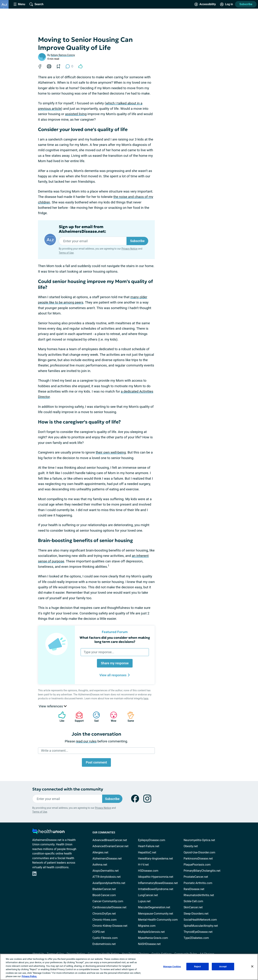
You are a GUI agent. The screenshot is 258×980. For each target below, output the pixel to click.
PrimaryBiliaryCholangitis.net (202, 871)
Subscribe (246, 4)
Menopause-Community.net (156, 914)
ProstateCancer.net (196, 877)
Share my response (115, 663)
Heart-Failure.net (149, 846)
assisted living (76, 114)
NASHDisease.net (149, 944)
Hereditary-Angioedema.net (155, 859)
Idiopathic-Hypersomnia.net (156, 877)
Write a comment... (55, 751)
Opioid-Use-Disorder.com (200, 852)
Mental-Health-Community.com (158, 920)
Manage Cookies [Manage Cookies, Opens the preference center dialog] (172, 967)
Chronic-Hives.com (105, 920)
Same (129, 717)
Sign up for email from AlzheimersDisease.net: (82, 229)
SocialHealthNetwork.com (200, 920)
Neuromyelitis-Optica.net (199, 840)
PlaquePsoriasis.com (197, 865)
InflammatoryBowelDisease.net (158, 883)
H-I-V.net (143, 865)
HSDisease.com (148, 871)
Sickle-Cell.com (193, 901)
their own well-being (111, 452)
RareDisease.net (194, 889)
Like (60, 717)
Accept (223, 967)
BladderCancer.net (104, 889)
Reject (198, 967)
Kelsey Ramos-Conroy (63, 55)
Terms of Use (66, 253)
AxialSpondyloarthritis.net (109, 883)
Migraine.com (147, 926)
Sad (95, 717)
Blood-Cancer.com (104, 895)
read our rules (86, 741)
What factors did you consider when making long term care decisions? (115, 640)
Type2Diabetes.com (196, 938)
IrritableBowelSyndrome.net (156, 889)
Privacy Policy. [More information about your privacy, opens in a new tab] (29, 976)
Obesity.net (191, 846)
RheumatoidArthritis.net (199, 895)
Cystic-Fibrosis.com (105, 938)
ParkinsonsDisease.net (198, 859)
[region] (129, 967)
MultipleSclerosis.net (151, 932)
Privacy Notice (129, 249)
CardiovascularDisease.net (109, 907)
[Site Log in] (226, 4)
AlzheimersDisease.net (107, 859)
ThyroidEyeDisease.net (198, 932)
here (146, 698)
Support (78, 717)
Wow (112, 717)
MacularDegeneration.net (154, 907)
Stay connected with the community (68, 789)
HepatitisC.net (147, 852)
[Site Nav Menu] (19, 4)
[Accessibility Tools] (205, 4)
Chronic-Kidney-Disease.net (110, 926)
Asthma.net (100, 865)
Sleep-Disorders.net (196, 914)
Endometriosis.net (104, 944)
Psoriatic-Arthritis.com (198, 883)
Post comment (96, 762)
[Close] (252, 966)
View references (53, 706)
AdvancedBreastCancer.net (110, 840)
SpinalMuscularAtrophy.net (201, 926)
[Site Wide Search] (36, 4)
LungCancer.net (148, 895)
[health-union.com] (48, 832)
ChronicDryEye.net (104, 914)
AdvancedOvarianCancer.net (110, 846)
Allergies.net (100, 852)
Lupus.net (144, 901)
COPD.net (99, 932)
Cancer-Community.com (108, 901)
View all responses (115, 675)
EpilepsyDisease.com (151, 840)
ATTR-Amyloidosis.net (107, 877)
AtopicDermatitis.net (106, 871)
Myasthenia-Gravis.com (153, 938)
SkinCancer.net (193, 907)
